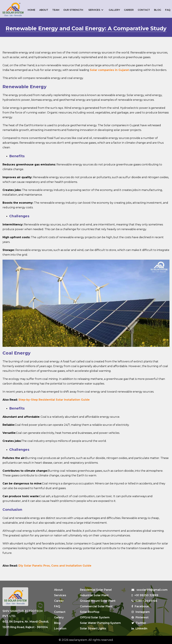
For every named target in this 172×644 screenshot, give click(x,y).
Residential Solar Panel (96, 590)
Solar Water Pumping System (100, 623)
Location (60, 628)
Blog (158, 10)
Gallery (114, 10)
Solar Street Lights (93, 628)
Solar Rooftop (90, 612)
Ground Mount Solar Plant (98, 601)
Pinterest (140, 617)
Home (31, 10)
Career (129, 10)
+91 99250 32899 (145, 595)
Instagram (141, 612)
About (44, 10)
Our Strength (73, 10)
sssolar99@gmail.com (149, 590)
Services (94, 10)
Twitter (139, 623)
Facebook (140, 606)
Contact (144, 10)
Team (56, 10)
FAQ (168, 10)
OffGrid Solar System (95, 617)
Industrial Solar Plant (94, 595)
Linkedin (139, 628)
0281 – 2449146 (144, 601)
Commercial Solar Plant (96, 606)
